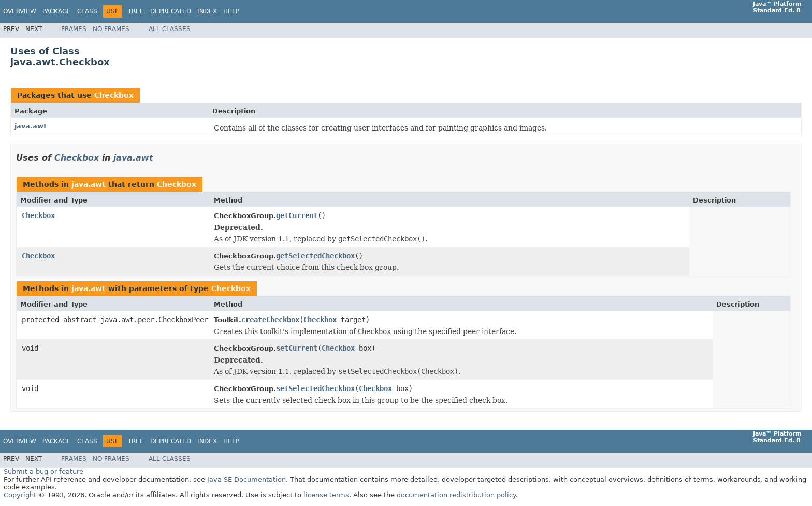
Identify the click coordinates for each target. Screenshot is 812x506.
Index (207, 11)
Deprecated (171, 11)
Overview (20, 11)
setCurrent (297, 348)
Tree (136, 11)
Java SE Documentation (247, 479)
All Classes (170, 29)
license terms (326, 495)
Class (87, 11)
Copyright (20, 495)
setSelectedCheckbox (315, 388)
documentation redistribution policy (456, 495)
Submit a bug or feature (44, 472)
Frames (74, 29)
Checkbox (114, 95)
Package (57, 11)
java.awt (31, 126)
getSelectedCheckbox (315, 256)
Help (231, 11)
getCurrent (297, 215)
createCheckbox (270, 320)
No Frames (111, 29)
